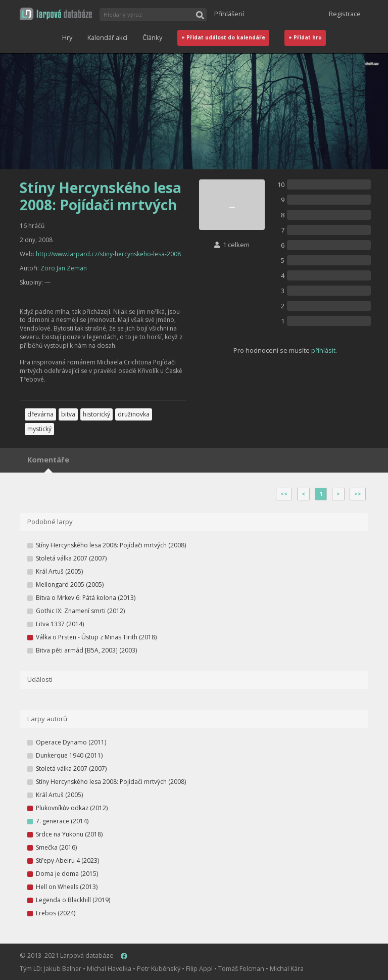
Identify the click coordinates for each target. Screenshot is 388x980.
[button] (56, 14)
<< (284, 494)
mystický (39, 429)
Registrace (345, 14)
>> (358, 494)
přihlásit (323, 350)
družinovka (134, 414)
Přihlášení (229, 14)
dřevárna (40, 414)
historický (96, 414)
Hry (67, 37)
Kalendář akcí (107, 37)
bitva (68, 414)
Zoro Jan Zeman (64, 268)
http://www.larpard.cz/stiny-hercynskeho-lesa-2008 (108, 254)
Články (152, 37)
